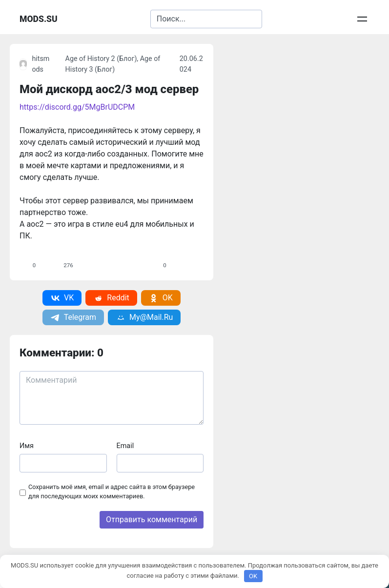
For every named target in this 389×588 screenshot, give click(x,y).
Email (125, 446)
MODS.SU (39, 19)
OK (253, 576)
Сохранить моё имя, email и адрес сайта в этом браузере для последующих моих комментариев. (112, 491)
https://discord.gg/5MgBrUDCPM (77, 107)
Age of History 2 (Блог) (102, 59)
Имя (27, 446)
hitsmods (35, 64)
